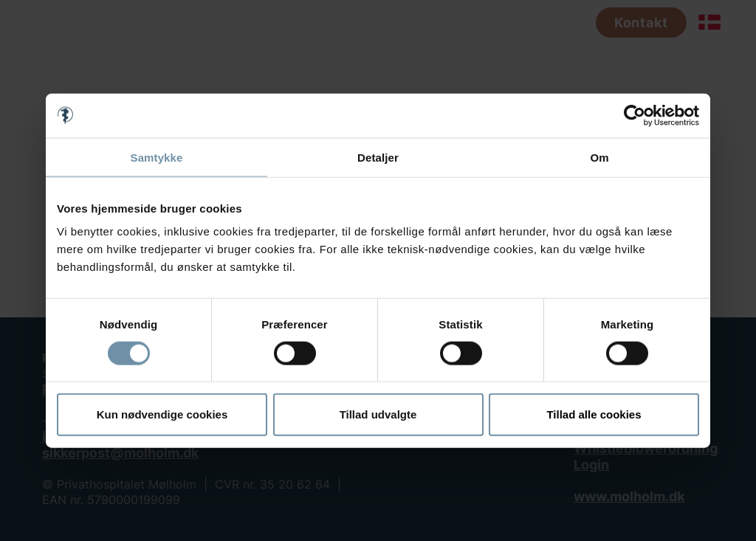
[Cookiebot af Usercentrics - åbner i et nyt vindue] (635, 115)
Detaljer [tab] (378, 157)
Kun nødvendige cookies (162, 414)
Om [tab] (599, 157)
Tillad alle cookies (594, 414)
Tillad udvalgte (378, 414)
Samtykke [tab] (157, 157)
